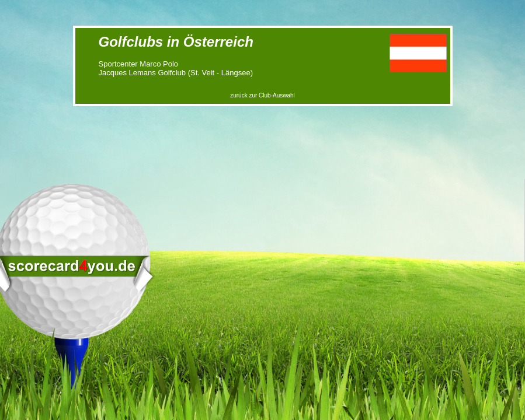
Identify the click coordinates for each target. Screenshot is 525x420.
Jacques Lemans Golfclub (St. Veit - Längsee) (176, 73)
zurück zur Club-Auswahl (262, 95)
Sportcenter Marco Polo (139, 64)
